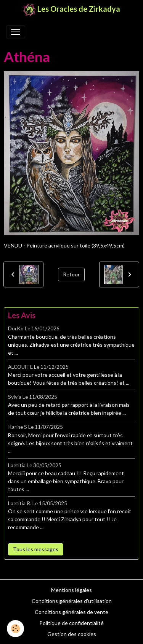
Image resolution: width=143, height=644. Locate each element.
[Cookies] (15, 629)
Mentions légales (71, 590)
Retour (71, 274)
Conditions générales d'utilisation (72, 601)
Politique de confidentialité (71, 623)
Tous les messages (36, 549)
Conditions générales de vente (71, 612)
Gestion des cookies (72, 634)
